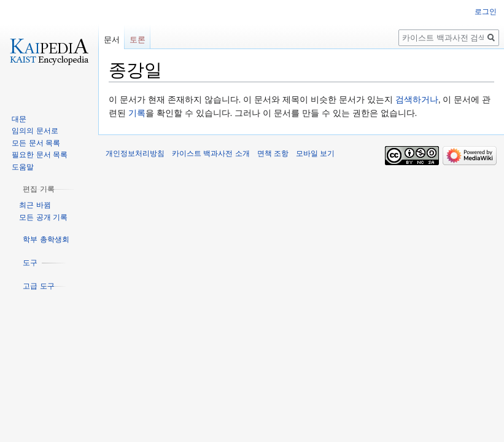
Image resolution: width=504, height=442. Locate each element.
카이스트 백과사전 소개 (211, 153)
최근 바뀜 (35, 205)
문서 (112, 40)
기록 (137, 113)
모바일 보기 (315, 153)
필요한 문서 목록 (40, 155)
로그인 (486, 12)
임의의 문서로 (35, 131)
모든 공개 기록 (43, 217)
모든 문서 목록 (36, 143)
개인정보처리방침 (135, 153)
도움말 (23, 167)
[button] (38, 189)
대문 (19, 119)
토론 (138, 40)
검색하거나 (417, 99)
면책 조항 (273, 153)
